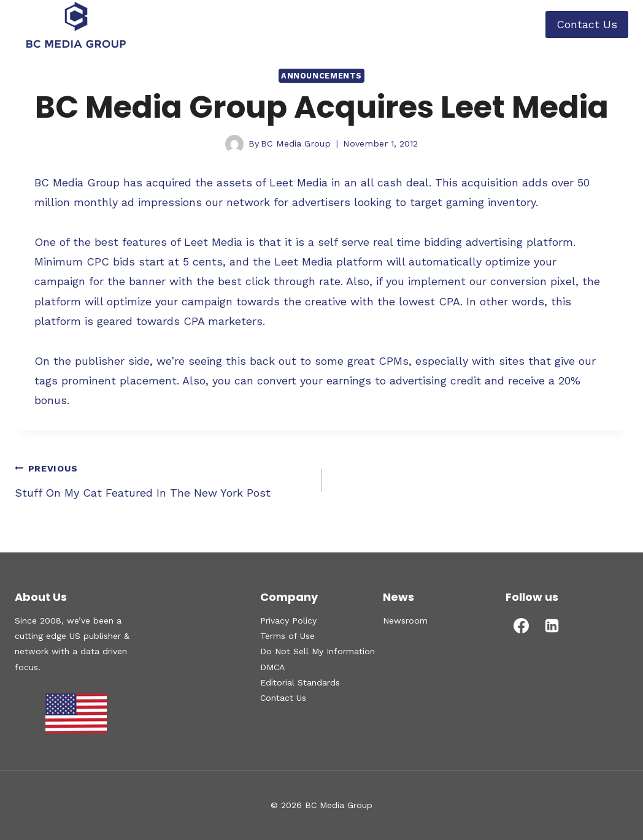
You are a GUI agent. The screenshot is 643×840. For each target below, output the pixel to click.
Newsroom (405, 620)
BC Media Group (296, 143)
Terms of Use (287, 636)
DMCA (272, 667)
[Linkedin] (552, 625)
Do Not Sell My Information (318, 651)
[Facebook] (521, 625)
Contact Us (587, 24)
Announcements (321, 76)
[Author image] (234, 144)
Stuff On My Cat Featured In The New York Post (163, 479)
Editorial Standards (300, 682)
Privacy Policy (288, 620)
